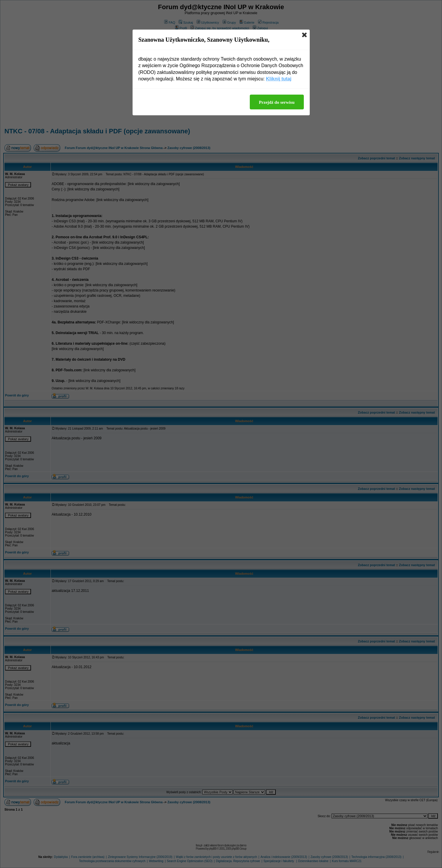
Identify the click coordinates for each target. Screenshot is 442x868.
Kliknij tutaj (279, 79)
